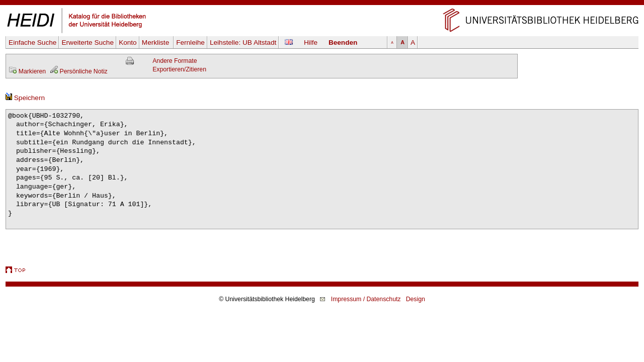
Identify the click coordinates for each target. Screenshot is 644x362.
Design (416, 299)
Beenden (343, 42)
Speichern (25, 98)
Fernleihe (190, 42)
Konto (128, 42)
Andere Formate (175, 61)
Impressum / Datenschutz (366, 299)
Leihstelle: (243, 42)
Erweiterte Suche (88, 42)
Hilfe (311, 42)
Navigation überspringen (322, 4)
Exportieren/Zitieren (179, 69)
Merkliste (156, 42)
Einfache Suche (32, 42)
